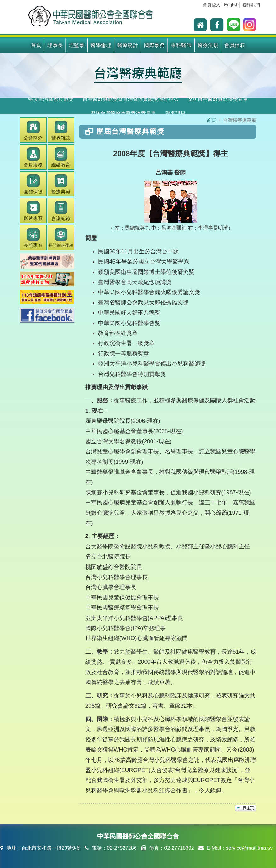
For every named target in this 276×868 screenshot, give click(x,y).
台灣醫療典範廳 (138, 72)
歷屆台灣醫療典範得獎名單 (218, 99)
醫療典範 (61, 184)
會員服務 (33, 157)
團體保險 (33, 184)
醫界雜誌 (61, 130)
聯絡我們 (251, 5)
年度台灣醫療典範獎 (51, 99)
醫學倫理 (101, 45)
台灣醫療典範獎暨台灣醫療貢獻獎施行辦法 (130, 99)
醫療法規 (208, 45)
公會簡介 (33, 130)
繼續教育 (61, 157)
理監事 (77, 45)
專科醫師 (181, 45)
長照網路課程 (61, 238)
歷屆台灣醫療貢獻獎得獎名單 (123, 113)
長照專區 (33, 238)
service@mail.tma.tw (249, 848)
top (246, 808)
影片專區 (33, 211)
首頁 (36, 45)
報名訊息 (175, 113)
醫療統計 (128, 45)
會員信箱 (235, 45)
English (231, 5)
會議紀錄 (61, 211)
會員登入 (211, 5)
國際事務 (154, 45)
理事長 (55, 45)
